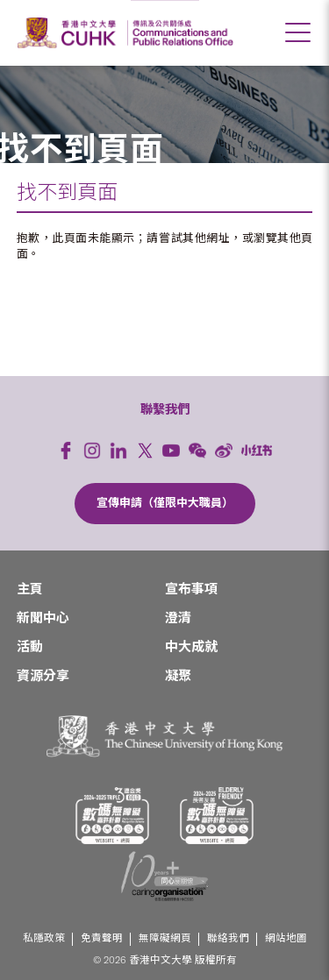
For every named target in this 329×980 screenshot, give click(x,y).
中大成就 (191, 647)
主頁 (30, 589)
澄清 (178, 618)
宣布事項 (191, 589)
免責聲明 (102, 938)
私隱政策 (44, 938)
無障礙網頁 (165, 938)
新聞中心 (43, 618)
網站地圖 (286, 938)
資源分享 (43, 676)
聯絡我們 (228, 938)
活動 (30, 647)
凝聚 (178, 676)
